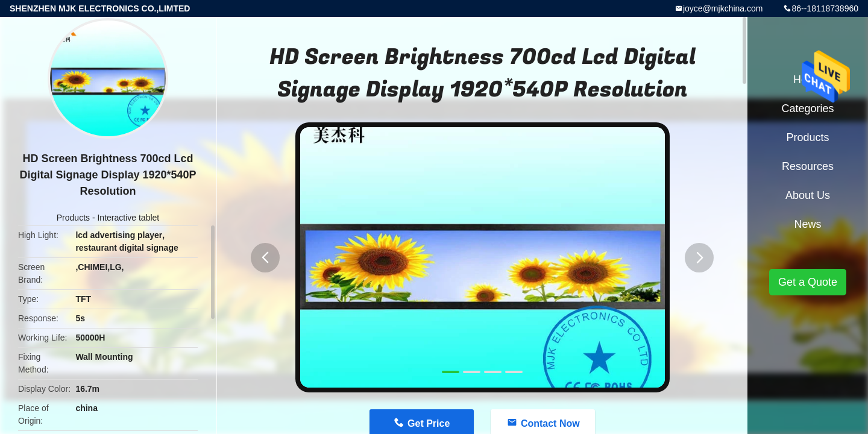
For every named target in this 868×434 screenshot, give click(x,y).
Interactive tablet (128, 218)
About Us (808, 195)
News (807, 224)
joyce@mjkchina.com (723, 8)
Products (73, 218)
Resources (808, 166)
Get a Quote (808, 282)
